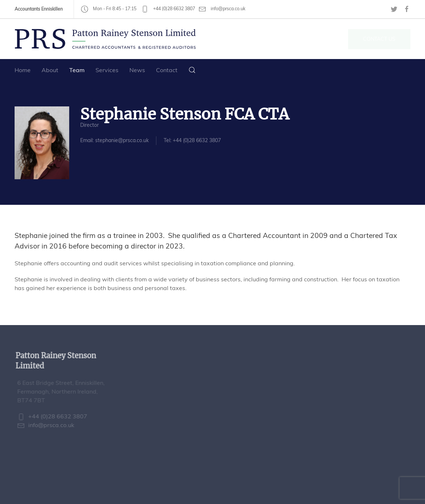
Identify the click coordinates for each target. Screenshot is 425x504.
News (137, 70)
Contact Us (379, 39)
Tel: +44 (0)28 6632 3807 (192, 140)
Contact (167, 70)
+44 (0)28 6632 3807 (168, 9)
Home (23, 70)
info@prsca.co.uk (222, 9)
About (50, 70)
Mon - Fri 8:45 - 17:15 (109, 9)
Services (107, 70)
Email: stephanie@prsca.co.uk (114, 140)
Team (77, 70)
